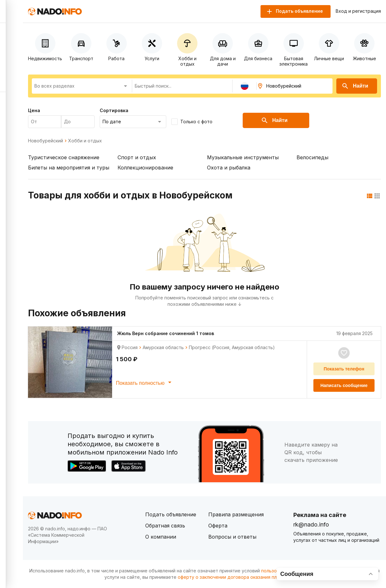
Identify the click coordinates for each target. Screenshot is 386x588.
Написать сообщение (344, 385)
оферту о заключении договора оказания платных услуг (241, 577)
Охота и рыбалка (229, 168)
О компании (161, 537)
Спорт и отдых (137, 157)
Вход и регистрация (358, 11)
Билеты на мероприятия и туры (69, 168)
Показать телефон (344, 369)
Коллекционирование (145, 168)
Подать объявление (171, 514)
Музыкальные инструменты (243, 157)
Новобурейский (46, 141)
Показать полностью (145, 382)
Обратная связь (165, 526)
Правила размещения (236, 514)
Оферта (218, 526)
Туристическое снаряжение (64, 157)
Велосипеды (312, 157)
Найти (355, 86)
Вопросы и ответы (232, 537)
